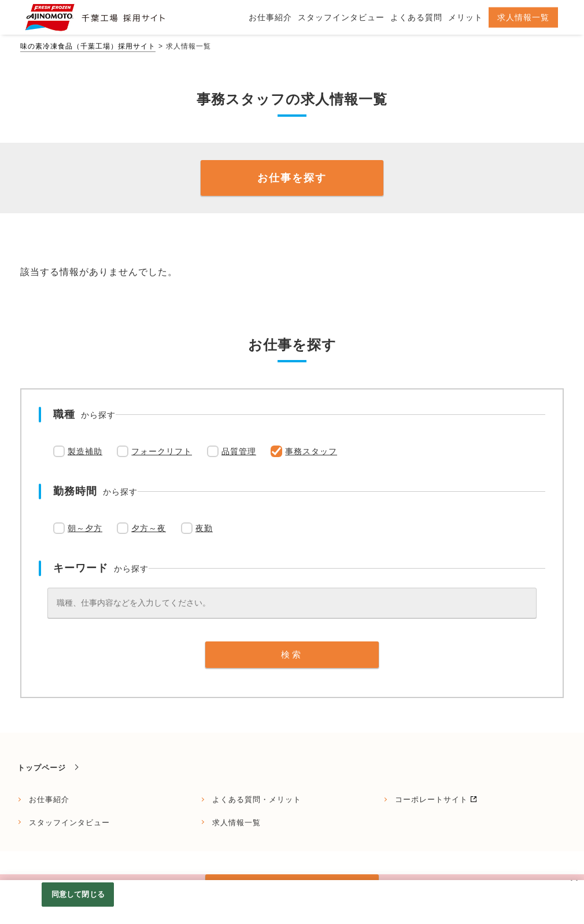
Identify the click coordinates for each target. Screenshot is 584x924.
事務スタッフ (311, 451)
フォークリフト (162, 451)
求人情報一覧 (236, 823)
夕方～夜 (149, 528)
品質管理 (239, 451)
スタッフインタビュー (69, 823)
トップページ (42, 768)
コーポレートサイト (431, 799)
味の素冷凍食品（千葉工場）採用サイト (88, 46)
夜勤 (204, 528)
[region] (292, 902)
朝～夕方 (85, 528)
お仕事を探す (292, 178)
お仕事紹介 (49, 799)
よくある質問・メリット (257, 799)
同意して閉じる (78, 894)
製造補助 (85, 451)
